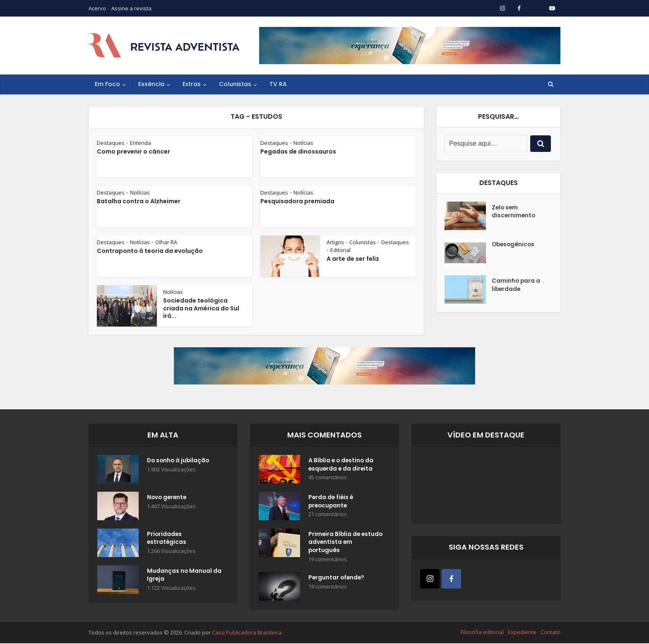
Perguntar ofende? (337, 579)
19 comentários (328, 560)
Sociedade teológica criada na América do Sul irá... (201, 308)
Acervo (97, 8)
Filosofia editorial (482, 633)
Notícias (303, 143)
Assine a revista (131, 8)
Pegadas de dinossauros (298, 151)
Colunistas (235, 84)
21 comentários (328, 515)
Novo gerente (168, 498)
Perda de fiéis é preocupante (332, 502)
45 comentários (328, 478)
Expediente (522, 633)
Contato (550, 633)
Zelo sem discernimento (514, 212)
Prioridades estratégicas (167, 539)
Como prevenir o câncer (133, 151)
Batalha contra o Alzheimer (139, 201)
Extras (192, 84)
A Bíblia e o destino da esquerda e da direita (342, 465)
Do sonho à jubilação (179, 461)
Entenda (141, 143)
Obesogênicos (514, 245)
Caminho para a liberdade (516, 286)
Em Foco (107, 84)
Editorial (340, 250)
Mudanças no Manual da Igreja (180, 576)
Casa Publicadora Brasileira (247, 633)
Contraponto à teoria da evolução (150, 251)
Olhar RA (166, 242)
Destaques (111, 143)
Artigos (335, 242)
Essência (151, 84)
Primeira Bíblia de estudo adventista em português (342, 543)
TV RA (278, 84)
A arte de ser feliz (353, 259)
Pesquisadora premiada (297, 201)
